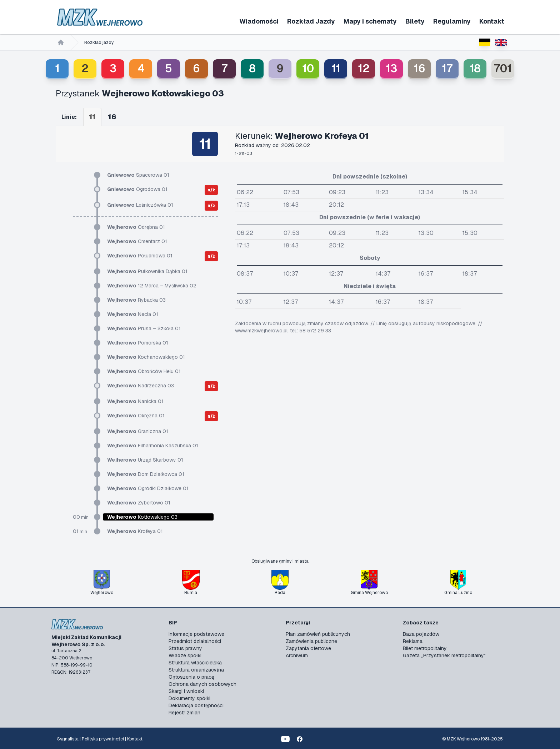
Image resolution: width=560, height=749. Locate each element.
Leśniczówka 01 (140, 205)
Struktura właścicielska (195, 663)
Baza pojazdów (421, 634)
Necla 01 (133, 314)
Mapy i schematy (370, 21)
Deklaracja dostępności (196, 705)
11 (336, 68)
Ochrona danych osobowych (202, 684)
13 (391, 68)
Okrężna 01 (136, 416)
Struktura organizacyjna (196, 670)
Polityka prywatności (103, 739)
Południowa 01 (140, 256)
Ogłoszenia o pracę (191, 677)
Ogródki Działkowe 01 (148, 488)
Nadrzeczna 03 (141, 386)
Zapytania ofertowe (308, 648)
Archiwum (297, 655)
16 (419, 68)
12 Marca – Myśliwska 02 (152, 286)
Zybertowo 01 (139, 503)
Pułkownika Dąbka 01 (147, 271)
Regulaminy (452, 21)
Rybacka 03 (136, 300)
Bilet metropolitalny (425, 648)
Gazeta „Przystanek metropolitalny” (444, 655)
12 (364, 68)
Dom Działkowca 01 (146, 474)
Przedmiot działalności (195, 641)
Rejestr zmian (184, 713)
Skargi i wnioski (186, 691)
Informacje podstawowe (196, 634)
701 (503, 68)
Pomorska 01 (138, 343)
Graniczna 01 (138, 431)
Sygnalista (68, 739)
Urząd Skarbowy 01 (145, 460)
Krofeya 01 (135, 531)
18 (475, 68)
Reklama (413, 641)
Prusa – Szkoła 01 (144, 328)
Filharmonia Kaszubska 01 (153, 446)
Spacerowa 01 (138, 175)
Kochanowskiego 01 (146, 357)
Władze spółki (185, 655)
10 (308, 68)
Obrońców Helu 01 (144, 371)
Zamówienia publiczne (311, 641)
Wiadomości (259, 21)
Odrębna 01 (136, 227)
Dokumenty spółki (189, 698)
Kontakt (492, 21)
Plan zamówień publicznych (318, 634)
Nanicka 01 (135, 401)
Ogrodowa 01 (137, 189)
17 (447, 68)
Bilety (415, 21)
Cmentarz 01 (137, 241)
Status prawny (185, 648)
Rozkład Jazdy (311, 21)
